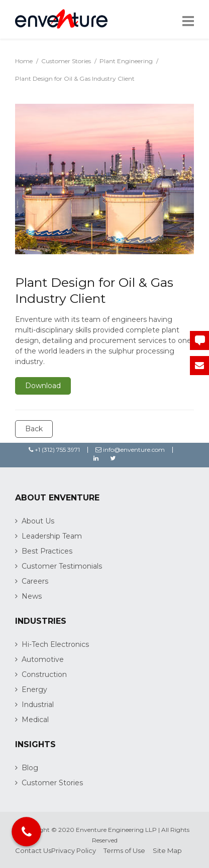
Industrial (38, 705)
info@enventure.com (130, 450)
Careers (35, 581)
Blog (30, 768)
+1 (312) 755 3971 (54, 450)
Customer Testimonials (62, 566)
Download (43, 386)
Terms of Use (124, 850)
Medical (35, 720)
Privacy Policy (74, 850)
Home (24, 61)
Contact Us (33, 850)
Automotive (43, 659)
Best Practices (47, 551)
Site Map (167, 850)
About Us (38, 521)
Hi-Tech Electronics (55, 644)
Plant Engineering (126, 61)
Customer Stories (66, 61)
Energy (34, 689)
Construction (44, 674)
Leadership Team (52, 536)
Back (34, 429)
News (32, 596)
